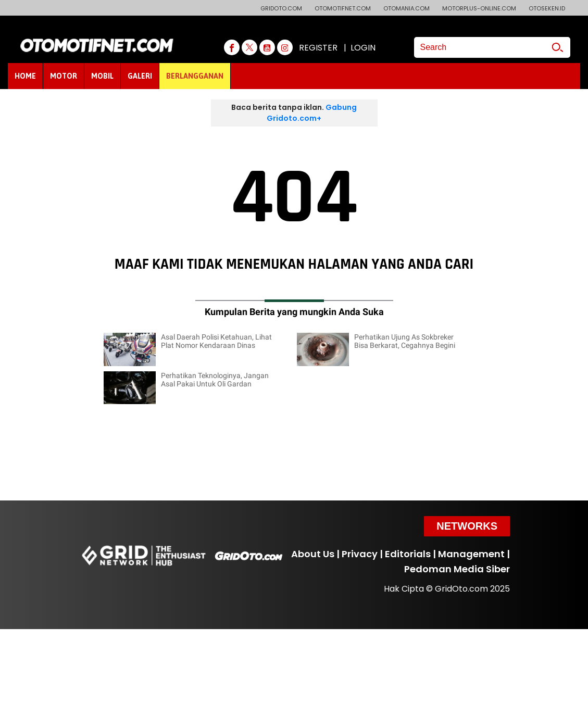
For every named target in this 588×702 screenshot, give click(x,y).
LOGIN (363, 48)
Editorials (408, 554)
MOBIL (102, 76)
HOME (25, 76)
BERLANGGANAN (195, 76)
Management (471, 554)
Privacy (360, 554)
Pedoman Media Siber (457, 569)
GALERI (140, 76)
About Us (313, 554)
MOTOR (64, 76)
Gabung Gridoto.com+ (312, 113)
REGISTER (318, 48)
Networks (467, 526)
